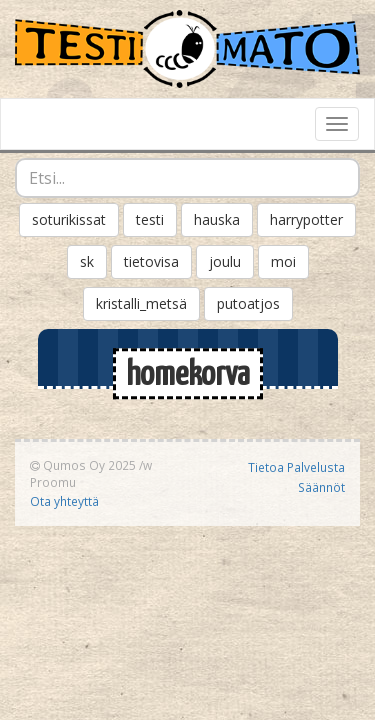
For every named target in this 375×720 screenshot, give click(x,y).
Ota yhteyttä (64, 501)
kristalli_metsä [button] (141, 303)
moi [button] (283, 261)
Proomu (53, 482)
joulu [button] (225, 261)
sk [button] (87, 261)
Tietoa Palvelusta (296, 467)
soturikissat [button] (69, 219)
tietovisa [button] (151, 261)
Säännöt (321, 487)
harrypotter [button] (306, 219)
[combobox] (187, 178)
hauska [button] (217, 219)
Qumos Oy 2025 (83, 465)
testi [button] (150, 219)
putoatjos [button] (248, 303)
